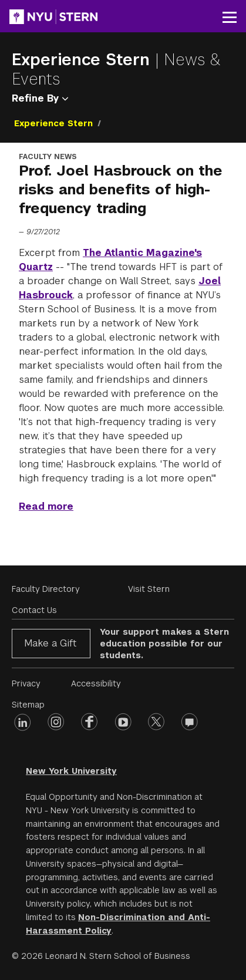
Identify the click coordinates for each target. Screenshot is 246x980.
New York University (71, 771)
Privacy (26, 683)
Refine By (40, 98)
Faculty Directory (46, 589)
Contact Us (34, 610)
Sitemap (28, 705)
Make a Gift (50, 643)
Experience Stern (83, 60)
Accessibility (96, 683)
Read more (46, 506)
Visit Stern (149, 589)
